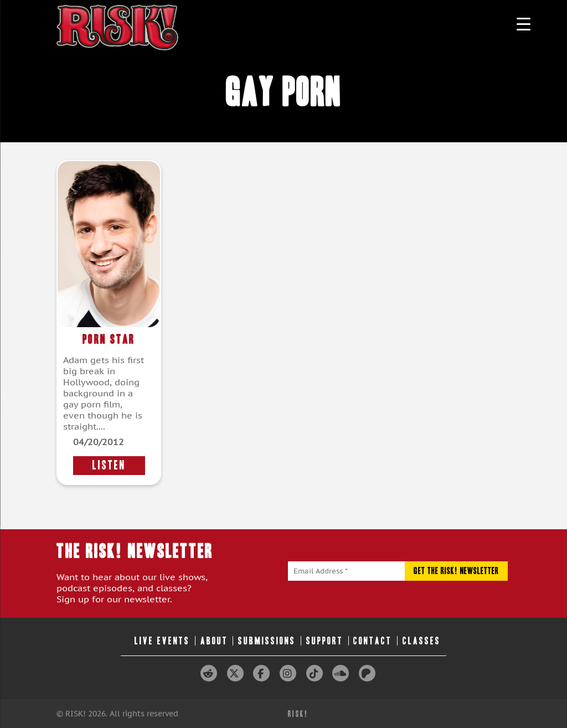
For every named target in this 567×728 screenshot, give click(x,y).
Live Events (162, 641)
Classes (422, 641)
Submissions (267, 641)
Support (325, 641)
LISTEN (109, 465)
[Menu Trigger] (524, 24)
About (214, 641)
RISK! (298, 714)
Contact (373, 641)
